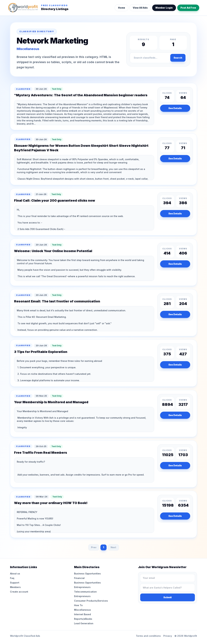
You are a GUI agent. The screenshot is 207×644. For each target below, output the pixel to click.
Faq (12, 578)
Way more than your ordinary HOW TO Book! (51, 503)
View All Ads (140, 8)
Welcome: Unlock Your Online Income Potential (53, 251)
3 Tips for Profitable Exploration (41, 352)
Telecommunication (85, 592)
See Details (175, 108)
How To (78, 605)
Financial (79, 578)
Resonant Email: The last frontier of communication (57, 301)
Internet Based (82, 614)
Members (15, 587)
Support (15, 583)
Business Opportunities (87, 574)
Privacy (168, 636)
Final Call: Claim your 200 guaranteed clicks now (55, 200)
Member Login (164, 8)
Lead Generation (84, 623)
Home (122, 8)
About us (15, 574)
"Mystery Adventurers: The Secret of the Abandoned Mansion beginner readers (81, 95)
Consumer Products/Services (91, 601)
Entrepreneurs (82, 587)
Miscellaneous (82, 610)
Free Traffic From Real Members (41, 453)
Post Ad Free (188, 8)
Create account (19, 592)
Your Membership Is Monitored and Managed (51, 402)
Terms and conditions (148, 636)
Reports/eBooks (83, 619)
